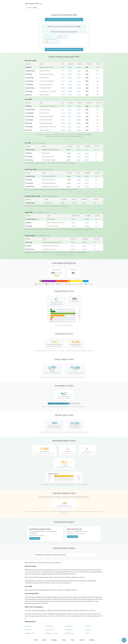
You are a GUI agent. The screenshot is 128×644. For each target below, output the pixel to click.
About (35, 640)
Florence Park (69, 627)
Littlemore (28, 630)
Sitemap (92, 640)
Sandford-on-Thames (51, 634)
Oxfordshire (29, 8)
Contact (82, 640)
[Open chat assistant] (124, 640)
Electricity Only (50, 37)
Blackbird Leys (69, 634)
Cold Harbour (29, 627)
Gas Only (64, 37)
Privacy (64, 640)
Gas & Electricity (52, 42)
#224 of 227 (59, 485)
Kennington (68, 630)
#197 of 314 (49, 485)
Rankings (54, 640)
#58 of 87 (69, 485)
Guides (44, 640)
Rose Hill (87, 627)
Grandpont (88, 630)
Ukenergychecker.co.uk (34, 4)
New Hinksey (49, 627)
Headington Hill (29, 634)
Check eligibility (35, 539)
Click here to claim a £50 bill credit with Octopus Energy (64, 19)
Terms (73, 640)
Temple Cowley (50, 630)
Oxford (87, 634)
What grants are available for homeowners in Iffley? (51, 555)
